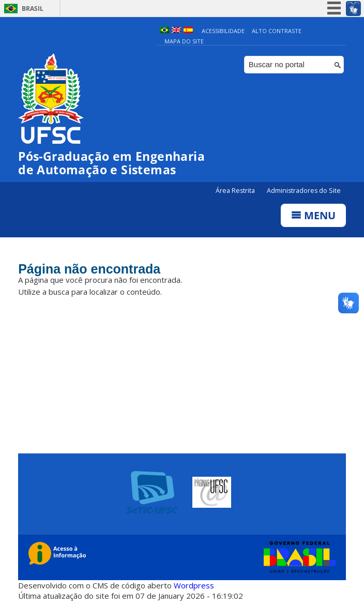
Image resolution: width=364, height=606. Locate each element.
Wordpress (194, 585)
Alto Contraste (277, 31)
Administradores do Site (304, 191)
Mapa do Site (184, 41)
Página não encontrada (89, 269)
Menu (313, 215)
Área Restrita (236, 191)
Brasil (33, 9)
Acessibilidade (223, 31)
